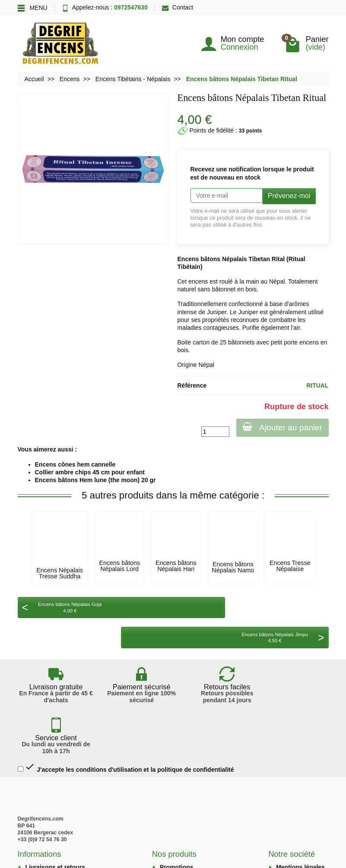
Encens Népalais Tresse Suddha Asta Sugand (60, 576)
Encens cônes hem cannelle (75, 464)
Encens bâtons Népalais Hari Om (176, 569)
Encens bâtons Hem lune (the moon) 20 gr (95, 480)
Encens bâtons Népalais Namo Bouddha (233, 570)
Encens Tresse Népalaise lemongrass (290, 569)
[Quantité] (214, 432)
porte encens (301, 342)
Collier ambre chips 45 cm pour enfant (90, 472)
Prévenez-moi (289, 196)
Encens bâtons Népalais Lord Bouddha (119, 569)
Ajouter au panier (281, 427)
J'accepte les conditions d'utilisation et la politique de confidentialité (126, 687)
